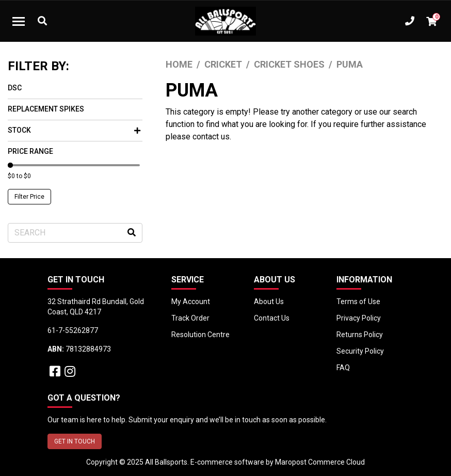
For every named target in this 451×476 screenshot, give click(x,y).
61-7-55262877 (73, 330)
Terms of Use (358, 302)
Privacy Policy (359, 318)
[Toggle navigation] (19, 21)
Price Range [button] (30, 151)
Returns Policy (360, 335)
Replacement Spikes (46, 109)
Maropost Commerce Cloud (320, 462)
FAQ (343, 368)
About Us (269, 302)
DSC (15, 88)
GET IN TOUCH (75, 441)
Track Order (190, 318)
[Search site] (132, 233)
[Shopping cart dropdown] (431, 21)
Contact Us (272, 318)
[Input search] (75, 233)
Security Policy (360, 351)
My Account (191, 302)
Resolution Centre (200, 335)
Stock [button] (74, 130)
